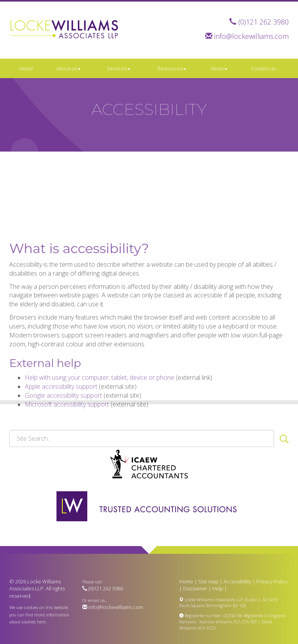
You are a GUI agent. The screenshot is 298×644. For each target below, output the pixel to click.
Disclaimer (195, 588)
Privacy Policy (272, 581)
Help (218, 588)
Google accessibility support (63, 422)
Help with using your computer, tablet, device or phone (100, 404)
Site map (208, 581)
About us (68, 68)
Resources (172, 68)
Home (26, 68)
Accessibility (237, 581)
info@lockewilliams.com (251, 36)
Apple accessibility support (61, 413)
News (219, 68)
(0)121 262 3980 (263, 22)
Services (119, 68)
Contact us (263, 68)
